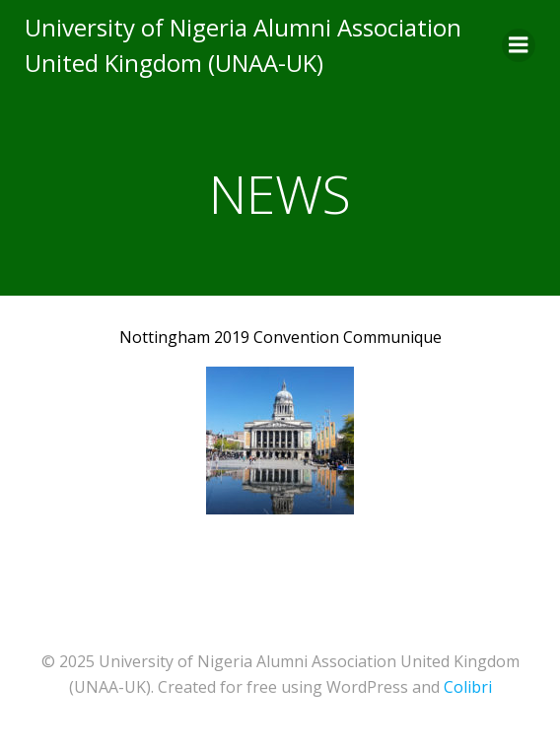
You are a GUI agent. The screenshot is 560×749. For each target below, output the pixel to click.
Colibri (468, 687)
